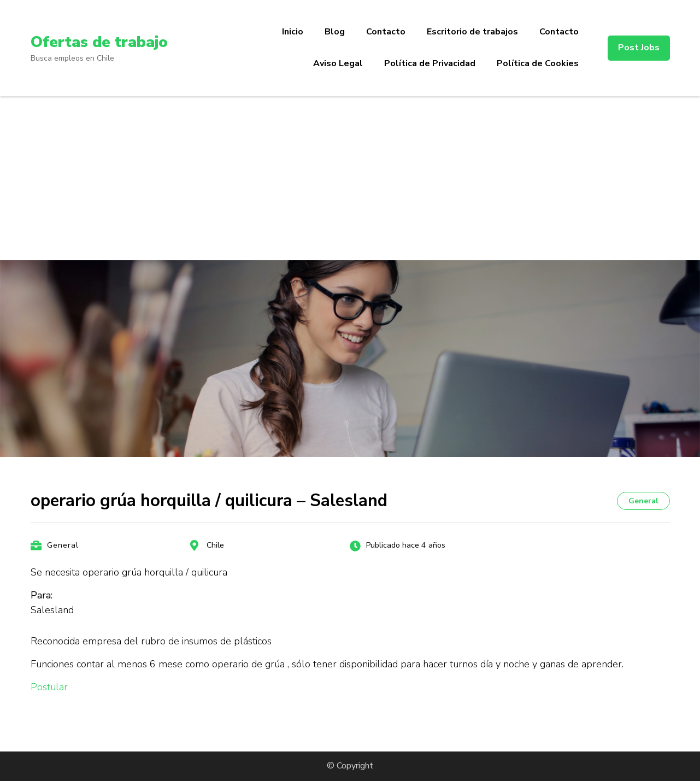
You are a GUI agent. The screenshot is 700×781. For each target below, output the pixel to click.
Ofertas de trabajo (99, 42)
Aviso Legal (338, 63)
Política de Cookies (538, 63)
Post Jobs (639, 48)
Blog (335, 32)
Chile (215, 545)
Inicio (293, 32)
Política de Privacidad (430, 63)
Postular (49, 687)
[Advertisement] (350, 178)
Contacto (386, 32)
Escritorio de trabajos (472, 32)
